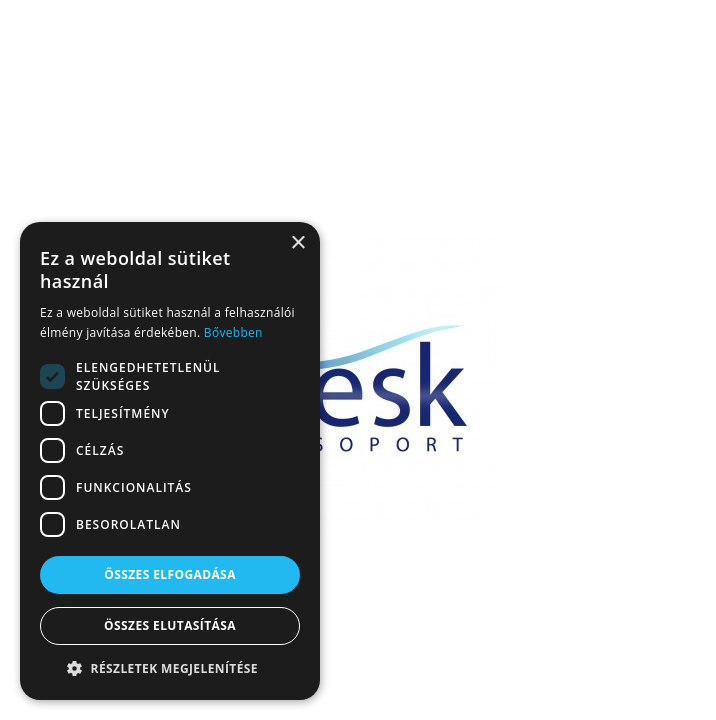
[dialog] (170, 461)
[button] (170, 669)
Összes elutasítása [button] (170, 625)
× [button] (297, 243)
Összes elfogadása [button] (170, 574)
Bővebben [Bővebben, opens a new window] (233, 332)
